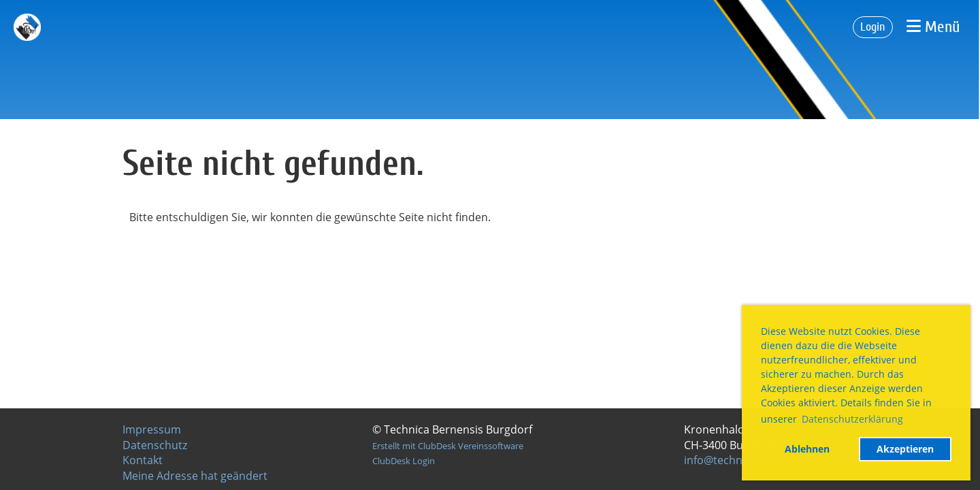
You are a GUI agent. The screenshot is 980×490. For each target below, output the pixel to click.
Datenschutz (155, 445)
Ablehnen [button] (807, 449)
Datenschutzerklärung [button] (852, 419)
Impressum (152, 429)
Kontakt (143, 460)
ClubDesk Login (404, 461)
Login (873, 27)
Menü (933, 27)
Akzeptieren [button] (905, 449)
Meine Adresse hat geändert (195, 476)
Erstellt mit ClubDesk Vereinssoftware (448, 446)
